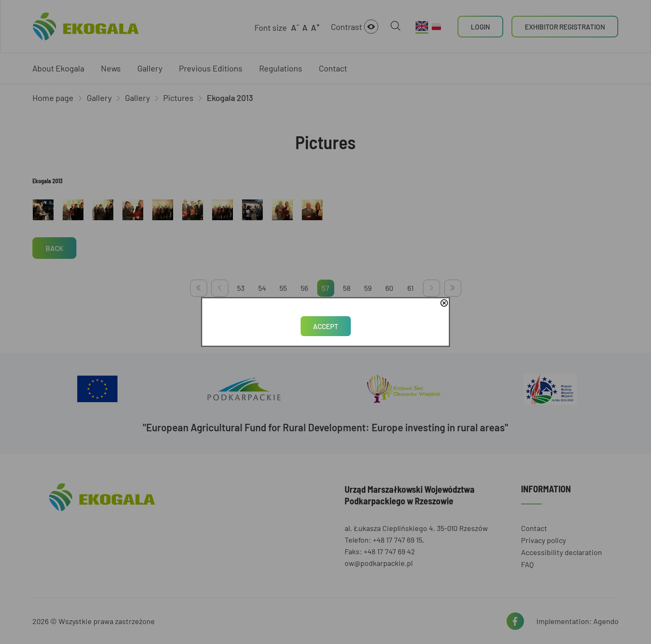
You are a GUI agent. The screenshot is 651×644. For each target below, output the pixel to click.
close (444, 304)
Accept (326, 326)
